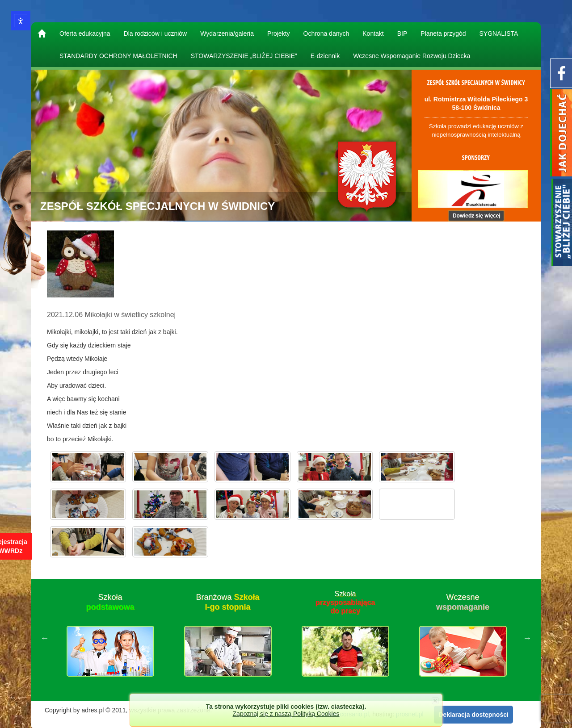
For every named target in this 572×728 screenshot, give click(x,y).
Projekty (279, 33)
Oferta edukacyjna (85, 33)
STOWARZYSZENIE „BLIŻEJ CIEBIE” (244, 56)
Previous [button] (45, 638)
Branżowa (227, 602)
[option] (110, 638)
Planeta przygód (443, 33)
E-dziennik (325, 56)
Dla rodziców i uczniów (156, 33)
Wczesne (463, 602)
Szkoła (110, 602)
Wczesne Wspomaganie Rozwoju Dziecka (412, 56)
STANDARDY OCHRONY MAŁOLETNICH (118, 56)
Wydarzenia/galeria (227, 33)
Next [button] (527, 638)
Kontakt (373, 33)
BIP (402, 33)
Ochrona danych (326, 33)
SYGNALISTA (499, 33)
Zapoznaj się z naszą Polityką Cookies (286, 714)
